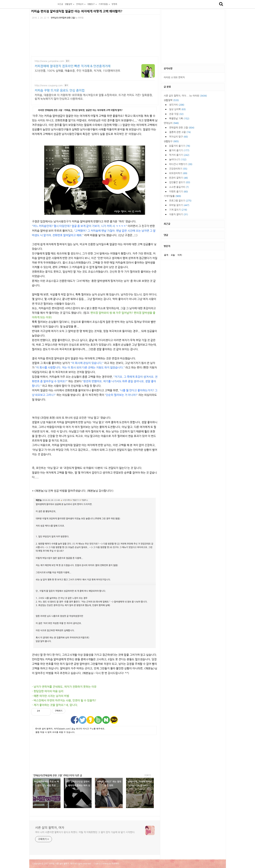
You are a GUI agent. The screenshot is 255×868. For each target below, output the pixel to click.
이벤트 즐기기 (179, 192)
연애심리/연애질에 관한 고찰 (63, 18)
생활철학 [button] (70, 4)
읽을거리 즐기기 (180, 146)
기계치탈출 (172, 196)
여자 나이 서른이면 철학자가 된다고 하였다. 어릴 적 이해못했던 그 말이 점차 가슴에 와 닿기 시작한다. (85, 832)
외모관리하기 (178, 173)
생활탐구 (171, 141)
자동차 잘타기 (179, 214)
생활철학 (171, 100)
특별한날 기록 (179, 119)
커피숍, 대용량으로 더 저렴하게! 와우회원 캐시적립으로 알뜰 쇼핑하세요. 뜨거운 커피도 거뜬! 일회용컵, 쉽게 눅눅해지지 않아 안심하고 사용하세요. (94, 97)
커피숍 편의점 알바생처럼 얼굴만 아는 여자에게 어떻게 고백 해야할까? (77, 11)
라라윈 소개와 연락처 (174, 77)
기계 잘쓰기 (178, 210)
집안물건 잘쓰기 (180, 182)
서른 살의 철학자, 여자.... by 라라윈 (185, 96)
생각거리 (177, 105)
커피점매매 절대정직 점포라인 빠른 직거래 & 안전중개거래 (73, 66)
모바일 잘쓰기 (179, 205)
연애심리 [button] (81, 4)
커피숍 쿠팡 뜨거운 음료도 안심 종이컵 (60, 90)
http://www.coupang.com (49, 85)
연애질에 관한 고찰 (182, 128)
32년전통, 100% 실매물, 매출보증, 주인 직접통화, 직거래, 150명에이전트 (77, 71)
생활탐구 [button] (92, 4)
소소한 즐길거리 (179, 187)
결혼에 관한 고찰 (180, 132)
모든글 (60, 4)
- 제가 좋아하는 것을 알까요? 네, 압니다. (55, 705)
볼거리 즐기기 (179, 150)
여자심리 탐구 (179, 137)
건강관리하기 (178, 169)
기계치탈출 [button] (104, 4)
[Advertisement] (95, 753)
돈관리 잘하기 (179, 178)
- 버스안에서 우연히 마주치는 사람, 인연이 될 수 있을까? (64, 700)
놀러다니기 (178, 159)
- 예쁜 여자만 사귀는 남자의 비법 (51, 696)
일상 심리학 (177, 109)
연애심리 (171, 123)
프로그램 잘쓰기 (180, 201)
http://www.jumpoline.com (49, 61)
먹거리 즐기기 (179, 155)
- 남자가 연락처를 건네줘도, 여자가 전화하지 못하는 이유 (64, 687)
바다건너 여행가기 (181, 164)
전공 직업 (176, 114)
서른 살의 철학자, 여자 (43, 4)
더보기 (148, 775)
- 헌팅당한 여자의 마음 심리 (48, 691)
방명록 (114, 4)
